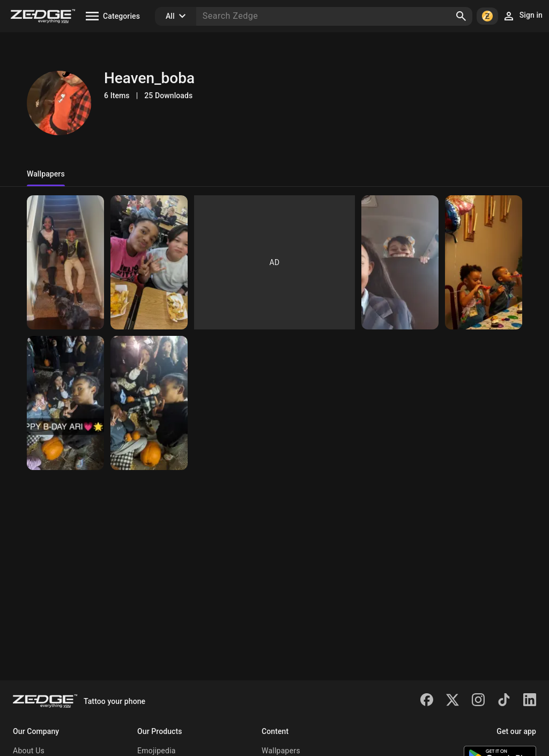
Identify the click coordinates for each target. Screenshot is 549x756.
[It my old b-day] (484, 262)
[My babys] (149, 403)
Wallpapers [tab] (46, 174)
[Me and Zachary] (149, 262)
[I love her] (65, 403)
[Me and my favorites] (65, 262)
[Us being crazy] (400, 262)
